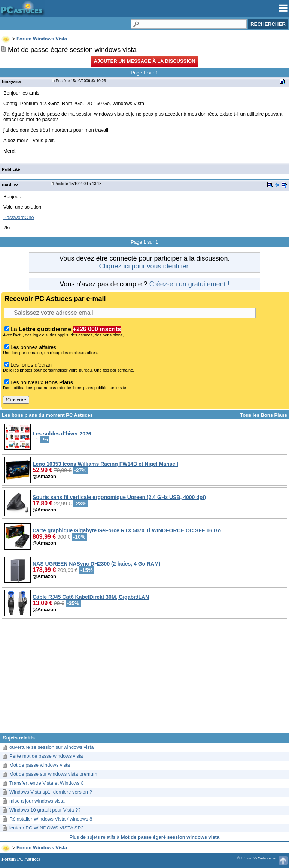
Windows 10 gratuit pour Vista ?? (45, 810)
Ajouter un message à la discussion (144, 61)
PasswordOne (19, 217)
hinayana (11, 81)
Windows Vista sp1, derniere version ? (51, 792)
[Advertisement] (144, 680)
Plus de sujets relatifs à (144, 837)
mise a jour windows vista (37, 801)
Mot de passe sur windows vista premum (53, 774)
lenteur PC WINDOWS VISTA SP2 (46, 828)
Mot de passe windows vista (40, 765)
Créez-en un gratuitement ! (189, 284)
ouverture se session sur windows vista (51, 747)
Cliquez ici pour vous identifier (143, 266)
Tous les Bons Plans (264, 415)
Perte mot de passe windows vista (46, 756)
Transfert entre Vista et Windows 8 (47, 783)
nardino (10, 184)
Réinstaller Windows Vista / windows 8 (51, 819)
